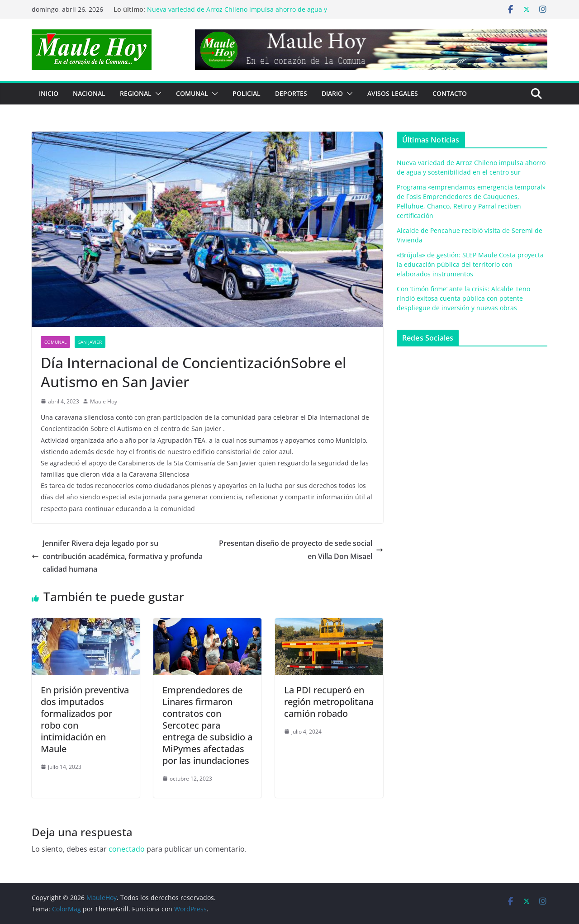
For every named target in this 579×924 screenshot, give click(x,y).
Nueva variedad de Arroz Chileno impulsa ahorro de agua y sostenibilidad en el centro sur (237, 14)
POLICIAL (247, 93)
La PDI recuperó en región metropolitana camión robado (329, 702)
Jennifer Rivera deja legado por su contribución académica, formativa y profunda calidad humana (117, 556)
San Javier (90, 342)
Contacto (450, 93)
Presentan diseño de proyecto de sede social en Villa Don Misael (301, 550)
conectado (127, 849)
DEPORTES (291, 93)
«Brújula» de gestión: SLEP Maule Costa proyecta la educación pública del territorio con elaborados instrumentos (470, 264)
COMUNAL (192, 93)
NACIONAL (89, 93)
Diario (332, 93)
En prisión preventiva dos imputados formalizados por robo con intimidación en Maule (85, 719)
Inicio (49, 93)
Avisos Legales (393, 93)
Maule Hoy (104, 401)
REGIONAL (136, 93)
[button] (157, 94)
